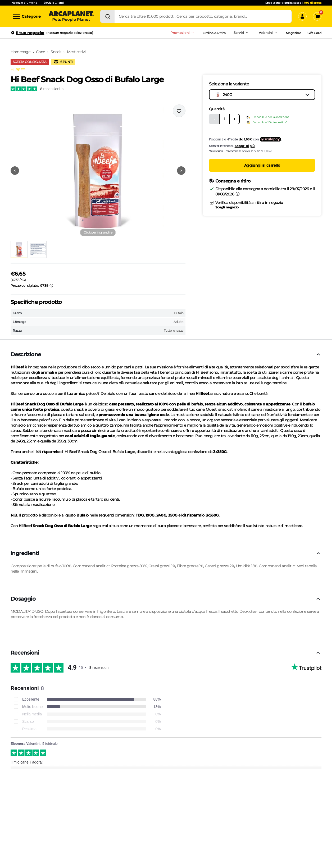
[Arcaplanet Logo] (71, 16)
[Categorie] (26, 16)
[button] (98, 171)
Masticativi (76, 52)
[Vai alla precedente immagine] (15, 171)
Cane (40, 52)
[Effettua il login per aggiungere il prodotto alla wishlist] (179, 111)
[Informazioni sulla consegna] (238, 194)
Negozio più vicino (24, 3)
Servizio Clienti (54, 3)
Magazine (293, 33)
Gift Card (314, 33)
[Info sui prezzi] (51, 286)
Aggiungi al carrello (262, 165)
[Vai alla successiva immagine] (181, 171)
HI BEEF (18, 70)
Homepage (21, 52)
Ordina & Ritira (214, 33)
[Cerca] (107, 16)
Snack (56, 52)
